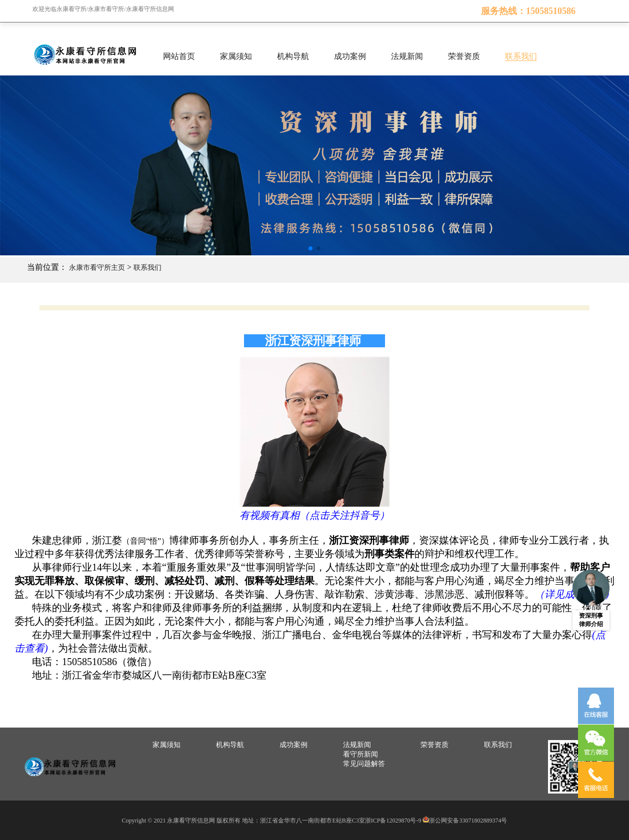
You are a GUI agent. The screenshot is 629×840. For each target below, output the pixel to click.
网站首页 (179, 56)
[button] (310, 248)
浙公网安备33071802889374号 (468, 821)
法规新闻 (407, 56)
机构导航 (293, 56)
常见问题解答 (364, 764)
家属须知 (236, 56)
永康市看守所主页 (97, 268)
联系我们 (521, 56)
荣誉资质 (464, 56)
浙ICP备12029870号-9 (393, 821)
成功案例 (350, 56)
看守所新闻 (360, 754)
